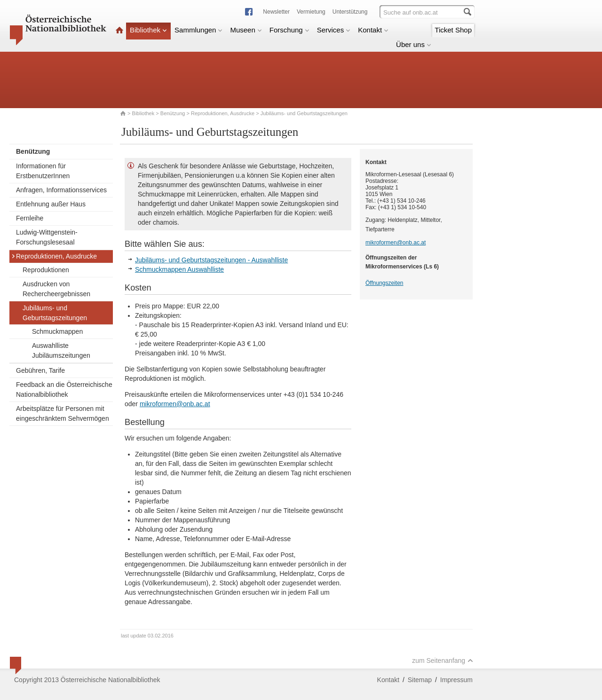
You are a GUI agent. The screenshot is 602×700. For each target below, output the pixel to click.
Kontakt (373, 30)
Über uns (414, 44)
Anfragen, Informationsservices (61, 190)
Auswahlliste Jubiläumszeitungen (61, 350)
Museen (246, 30)
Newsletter (276, 12)
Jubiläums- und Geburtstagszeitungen (55, 313)
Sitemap (420, 680)
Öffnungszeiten (384, 283)
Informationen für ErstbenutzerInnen (43, 171)
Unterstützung (350, 12)
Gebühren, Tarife (40, 370)
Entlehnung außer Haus (51, 204)
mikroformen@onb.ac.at (175, 404)
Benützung (173, 113)
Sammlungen (198, 30)
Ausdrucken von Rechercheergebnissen (56, 289)
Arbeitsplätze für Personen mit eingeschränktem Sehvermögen (63, 413)
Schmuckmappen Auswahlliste (179, 269)
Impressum (456, 680)
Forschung (289, 30)
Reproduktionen (46, 270)
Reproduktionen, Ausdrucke (223, 113)
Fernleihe (30, 218)
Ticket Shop (453, 30)
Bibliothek (148, 30)
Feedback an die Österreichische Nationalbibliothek (64, 389)
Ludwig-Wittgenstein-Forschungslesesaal (47, 237)
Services (334, 30)
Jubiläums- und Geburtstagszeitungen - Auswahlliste (211, 260)
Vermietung (311, 12)
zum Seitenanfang (443, 661)
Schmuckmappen (57, 331)
